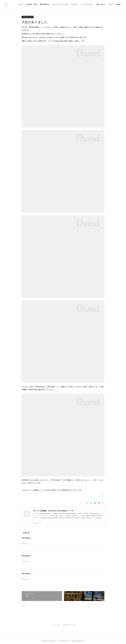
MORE (118, 4)
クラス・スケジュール (60, 4)
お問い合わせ (101, 4)
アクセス (74, 4)
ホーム (21, 4)
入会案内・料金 (31, 4)
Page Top (63, 633)
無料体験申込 (45, 4)
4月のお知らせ (26, 538)
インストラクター (87, 4)
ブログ (111, 4)
